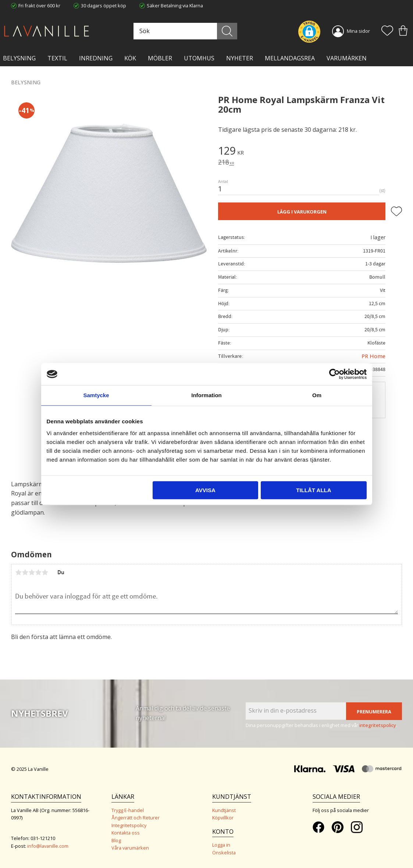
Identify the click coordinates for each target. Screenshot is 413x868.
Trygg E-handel (128, 810)
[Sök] (227, 31)
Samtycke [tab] (96, 395)
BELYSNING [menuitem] (19, 58)
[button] (387, 31)
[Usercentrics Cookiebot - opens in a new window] (334, 374)
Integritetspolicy (129, 825)
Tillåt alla (314, 490)
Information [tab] (206, 395)
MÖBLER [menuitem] (160, 58)
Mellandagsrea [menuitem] (290, 58)
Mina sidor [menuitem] (358, 31)
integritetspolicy (378, 725)
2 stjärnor (25, 572)
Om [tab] (317, 395)
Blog (116, 840)
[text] (310, 152)
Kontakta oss (126, 833)
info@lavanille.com (48, 846)
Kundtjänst (224, 810)
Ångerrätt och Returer (136, 818)
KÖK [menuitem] (130, 58)
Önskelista (224, 853)
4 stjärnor (38, 572)
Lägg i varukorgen (302, 212)
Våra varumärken (130, 848)
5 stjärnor (45, 572)
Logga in (221, 845)
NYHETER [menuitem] (240, 58)
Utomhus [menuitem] (199, 58)
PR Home (373, 356)
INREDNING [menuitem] (96, 58)
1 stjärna (18, 572)
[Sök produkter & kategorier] (184, 31)
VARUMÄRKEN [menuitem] (347, 58)
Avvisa (205, 490)
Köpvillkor (223, 818)
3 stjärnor (32, 572)
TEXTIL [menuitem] (57, 58)
